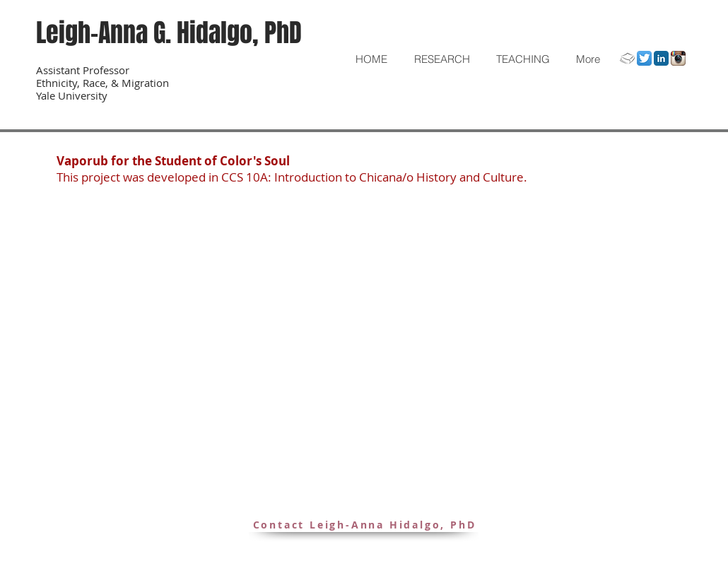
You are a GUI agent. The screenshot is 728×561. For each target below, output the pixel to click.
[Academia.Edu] (627, 58)
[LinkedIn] (661, 58)
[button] (441, 59)
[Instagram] (678, 58)
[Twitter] (644, 58)
